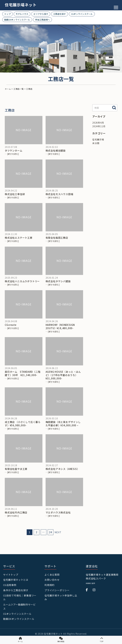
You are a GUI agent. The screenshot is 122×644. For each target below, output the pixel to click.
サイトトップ (11, 575)
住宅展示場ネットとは (16, 580)
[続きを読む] (13, 154)
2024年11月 (99, 126)
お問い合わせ (52, 580)
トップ (7, 14)
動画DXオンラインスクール (17, 20)
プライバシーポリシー (57, 590)
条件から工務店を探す (16, 590)
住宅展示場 (98, 139)
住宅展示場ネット (21, 5)
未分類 (96, 143)
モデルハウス (22, 14)
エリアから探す (41, 14)
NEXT (58, 532)
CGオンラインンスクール (17, 614)
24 (51, 532)
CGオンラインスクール (82, 14)
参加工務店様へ (42, 20)
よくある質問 (52, 575)
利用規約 (49, 585)
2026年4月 (98, 123)
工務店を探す (60, 14)
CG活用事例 (10, 585)
